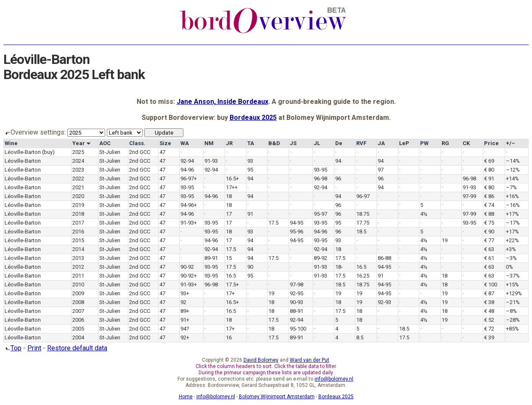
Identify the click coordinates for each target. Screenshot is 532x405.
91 (250, 214)
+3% (511, 249)
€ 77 (489, 240)
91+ (185, 320)
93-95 (320, 170)
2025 (78, 152)
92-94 (187, 161)
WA (185, 143)
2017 (78, 223)
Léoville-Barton (23, 152)
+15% (512, 285)
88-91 (296, 311)
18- (339, 267)
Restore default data (77, 348)
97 (381, 170)
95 (250, 170)
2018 (78, 214)
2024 (78, 161)
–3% (511, 258)
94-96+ (189, 205)
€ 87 (489, 293)
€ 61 (489, 258)
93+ (185, 293)
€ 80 (489, 170)
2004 (78, 337)
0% (510, 267)
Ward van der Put (310, 360)
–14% (513, 161)
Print (34, 348)
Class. (137, 143)
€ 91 (489, 179)
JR (229, 143)
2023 (78, 170)
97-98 (296, 285)
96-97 (363, 196)
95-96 (296, 232)
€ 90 (489, 232)
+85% (512, 329)
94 (338, 161)
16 (229, 337)
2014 (78, 249)
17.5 (273, 223)
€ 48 (489, 311)
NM (209, 143)
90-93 (296, 302)
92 (183, 302)
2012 (78, 267)
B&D (274, 143)
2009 (78, 293)
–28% (513, 320)
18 (229, 196)
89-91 (211, 258)
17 (229, 214)
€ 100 (491, 285)
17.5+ (232, 285)
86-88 (384, 258)
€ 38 (489, 302)
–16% (513, 205)
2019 (78, 205)
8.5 (360, 337)
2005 (78, 329)
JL (317, 143)
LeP (404, 143)
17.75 (363, 223)
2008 (78, 302)
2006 (78, 320)
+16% (512, 196)
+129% (514, 293)
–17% (513, 223)
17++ (232, 187)
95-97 (320, 214)
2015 (78, 240)
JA (381, 143)
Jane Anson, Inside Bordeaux (222, 102)
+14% (512, 179)
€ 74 (489, 205)
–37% (513, 276)
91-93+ (189, 223)
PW (424, 143)
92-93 (384, 302)
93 (250, 161)
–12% (513, 170)
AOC (105, 143)
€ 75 (489, 223)
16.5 (361, 267)
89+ (185, 311)
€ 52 (489, 320)
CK (466, 143)
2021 (78, 187)
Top (12, 348)
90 (250, 267)
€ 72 (489, 329)
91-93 (211, 161)
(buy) (48, 152)
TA (251, 143)
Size (165, 143)
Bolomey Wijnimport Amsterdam (277, 397)
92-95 (296, 293)
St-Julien (110, 152)
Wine (11, 143)
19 (445, 240)
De (339, 143)
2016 (78, 232)
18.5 (361, 232)
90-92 (187, 267)
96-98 (320, 179)
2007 (78, 311)
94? (185, 329)
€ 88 (489, 214)
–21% (513, 302)
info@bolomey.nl (334, 379)
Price (491, 143)
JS (293, 143)
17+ (230, 293)
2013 (78, 258)
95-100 (298, 329)
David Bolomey (261, 360)
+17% (512, 214)
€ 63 (489, 249)
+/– (511, 143)
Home (186, 397)
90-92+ (189, 276)
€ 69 (489, 161)
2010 (78, 285)
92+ (185, 337)
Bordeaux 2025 (253, 118)
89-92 (320, 258)
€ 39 (489, 337)
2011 (78, 276)
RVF (361, 143)
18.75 (363, 214)
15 (229, 258)
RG (445, 143)
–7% (511, 187)
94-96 (187, 170)
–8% (511, 311)
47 (162, 152)
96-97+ (189, 179)
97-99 (469, 196)
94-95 (296, 223)
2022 (78, 179)
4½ (424, 214)
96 (338, 179)
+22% (512, 240)
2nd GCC (140, 152)
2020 (78, 196)
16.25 (363, 276)
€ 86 (489, 196)
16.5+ (232, 179)
